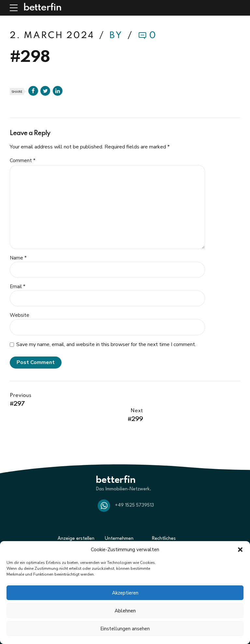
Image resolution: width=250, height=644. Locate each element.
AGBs (157, 532)
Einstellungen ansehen (125, 629)
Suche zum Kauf (73, 532)
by (117, 36)
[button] (240, 550)
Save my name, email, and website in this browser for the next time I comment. (106, 344)
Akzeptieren (125, 593)
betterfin (42, 8)
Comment (23, 161)
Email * (18, 287)
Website (20, 315)
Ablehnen (125, 611)
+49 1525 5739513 (134, 490)
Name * (18, 258)
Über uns (113, 532)
